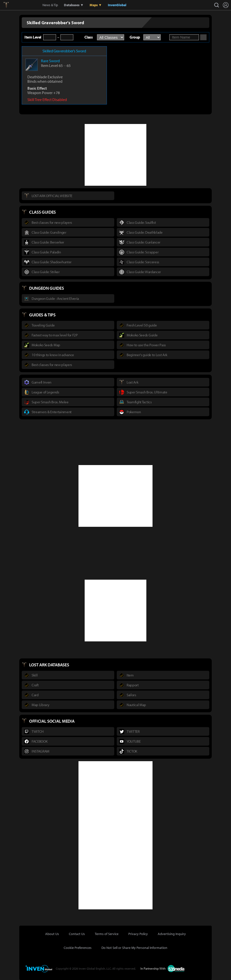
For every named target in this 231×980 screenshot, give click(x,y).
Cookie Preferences (78, 948)
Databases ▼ (74, 5)
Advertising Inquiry (172, 934)
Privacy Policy (138, 934)
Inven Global (24, 5)
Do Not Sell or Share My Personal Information (134, 948)
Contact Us (77, 934)
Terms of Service (107, 934)
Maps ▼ (96, 5)
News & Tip (50, 5)
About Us (52, 934)
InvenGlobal (117, 5)
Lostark (10, 5)
